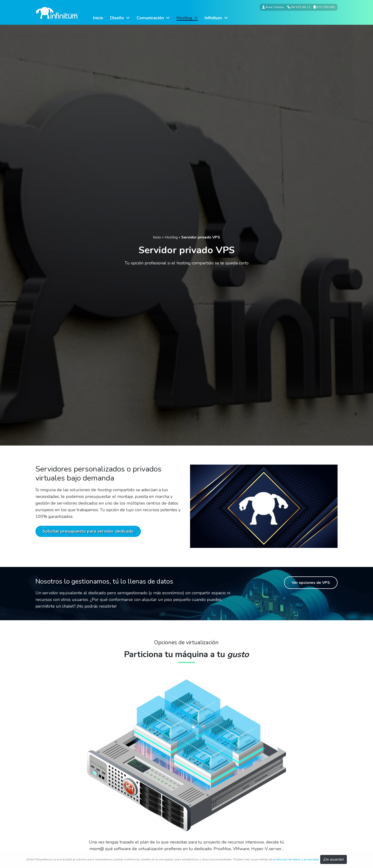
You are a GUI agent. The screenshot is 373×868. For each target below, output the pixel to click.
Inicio (98, 18)
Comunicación (153, 18)
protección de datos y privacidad (296, 859)
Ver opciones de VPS (311, 583)
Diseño (120, 18)
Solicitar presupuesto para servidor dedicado (88, 531)
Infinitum (216, 18)
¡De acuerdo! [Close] (334, 859)
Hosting (187, 18)
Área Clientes (273, 7)
